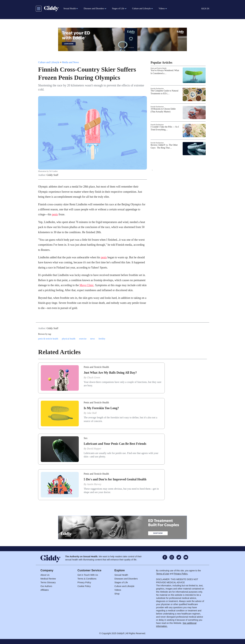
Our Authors (46, 586)
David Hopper (94, 449)
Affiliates (45, 590)
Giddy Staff (52, 175)
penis (55, 214)
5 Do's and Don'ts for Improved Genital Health (115, 479)
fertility (102, 339)
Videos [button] (162, 9)
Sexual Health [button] (70, 9)
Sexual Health (121, 575)
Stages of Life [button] (118, 9)
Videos (118, 590)
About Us (45, 575)
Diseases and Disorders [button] (94, 9)
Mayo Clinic (87, 285)
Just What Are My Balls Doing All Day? (110, 373)
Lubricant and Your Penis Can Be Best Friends (115, 444)
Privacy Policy (84, 582)
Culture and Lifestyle (49, 62)
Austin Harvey (94, 484)
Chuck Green (94, 377)
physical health (69, 339)
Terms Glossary (48, 582)
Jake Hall (92, 413)
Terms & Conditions (87, 579)
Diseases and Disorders (126, 579)
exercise (83, 339)
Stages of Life (121, 582)
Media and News (70, 62)
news (92, 339)
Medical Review (48, 579)
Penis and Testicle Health (159, 68)
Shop (117, 594)
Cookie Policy (84, 586)
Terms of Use (162, 574)
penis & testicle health (48, 339)
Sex (86, 438)
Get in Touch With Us (88, 575)
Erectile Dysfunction (157, 89)
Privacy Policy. (181, 574)
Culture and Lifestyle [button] (141, 9)
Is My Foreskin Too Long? (101, 408)
